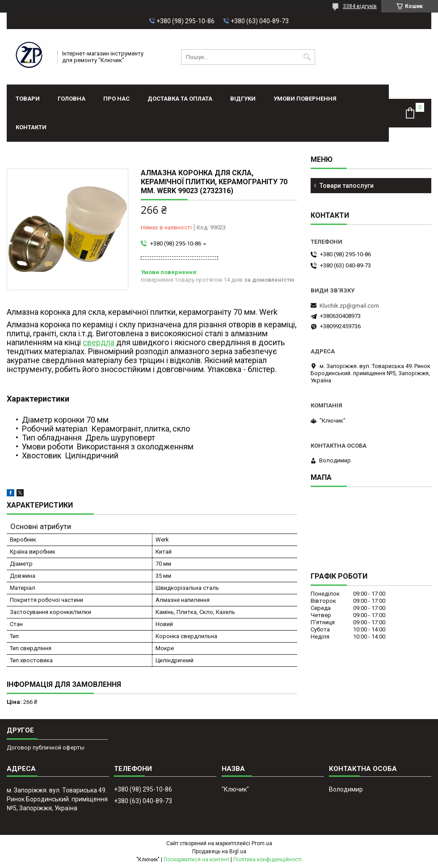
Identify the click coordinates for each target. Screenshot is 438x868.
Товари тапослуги (347, 186)
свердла (99, 342)
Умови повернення (305, 99)
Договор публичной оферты (46, 747)
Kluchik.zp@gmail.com (349, 306)
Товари (28, 99)
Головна (72, 99)
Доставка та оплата (180, 99)
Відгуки (243, 99)
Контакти (31, 127)
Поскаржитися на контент (196, 860)
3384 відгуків (360, 6)
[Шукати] (307, 57)
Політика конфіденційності (267, 860)
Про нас (116, 99)
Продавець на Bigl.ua (219, 851)
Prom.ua (262, 843)
